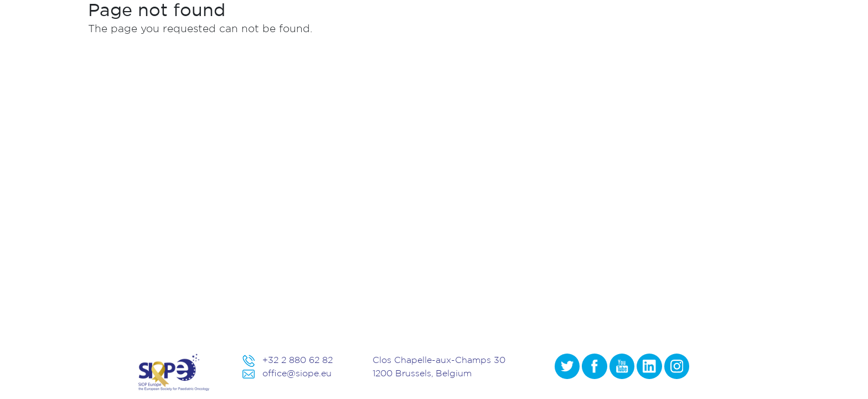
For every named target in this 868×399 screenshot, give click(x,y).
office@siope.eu (297, 373)
